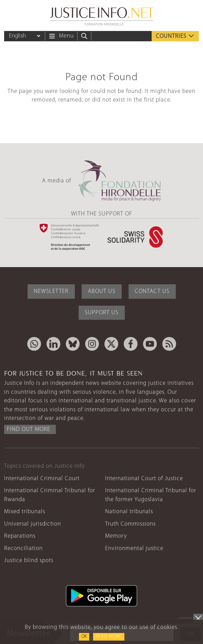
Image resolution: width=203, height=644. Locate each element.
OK (84, 637)
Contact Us (152, 291)
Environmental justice (134, 548)
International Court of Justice (144, 479)
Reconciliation (23, 548)
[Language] (24, 36)
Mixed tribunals (25, 512)
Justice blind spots (29, 561)
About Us (102, 291)
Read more (109, 637)
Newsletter (51, 291)
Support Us (102, 313)
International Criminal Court (42, 479)
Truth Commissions (130, 524)
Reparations (20, 536)
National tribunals (129, 512)
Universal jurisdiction (33, 524)
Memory (116, 536)
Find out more (29, 429)
